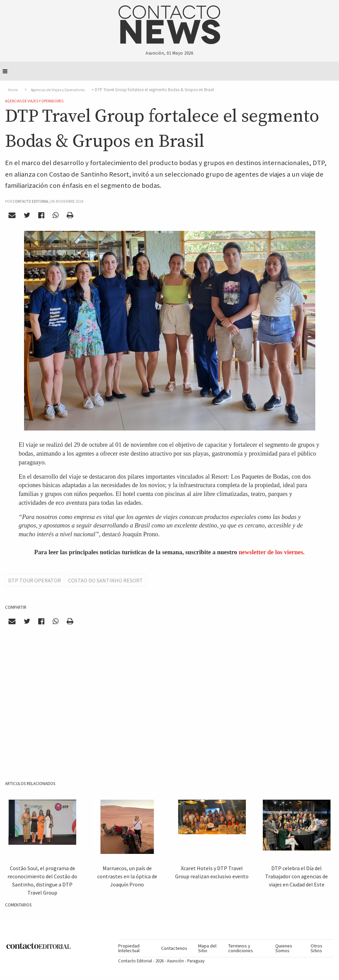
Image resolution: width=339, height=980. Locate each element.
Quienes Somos (284, 948)
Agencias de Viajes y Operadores (58, 90)
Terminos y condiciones (241, 948)
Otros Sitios (316, 948)
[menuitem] (137, 948)
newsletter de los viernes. (272, 552)
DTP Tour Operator (35, 580)
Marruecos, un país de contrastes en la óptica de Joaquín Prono (127, 876)
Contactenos (174, 948)
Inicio (13, 90)
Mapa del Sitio (207, 948)
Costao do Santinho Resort (105, 580)
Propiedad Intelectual (129, 948)
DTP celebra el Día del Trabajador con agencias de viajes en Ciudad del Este (296, 876)
